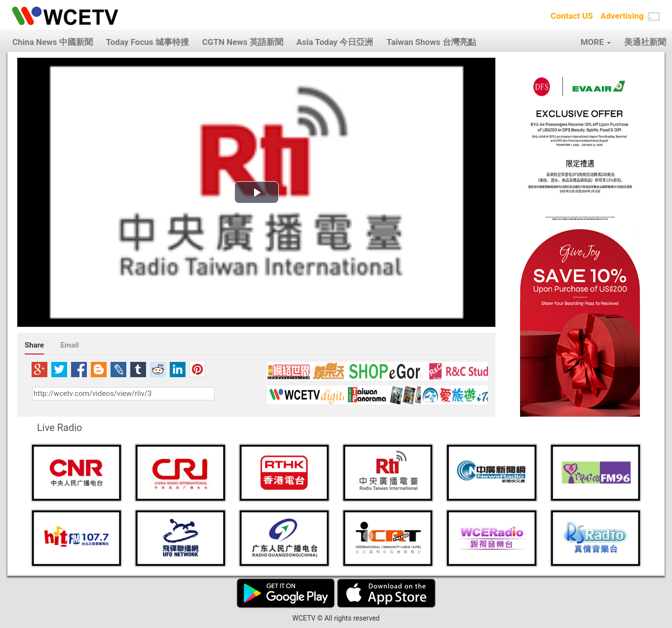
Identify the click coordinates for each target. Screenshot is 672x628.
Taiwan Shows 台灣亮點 (431, 42)
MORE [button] (596, 42)
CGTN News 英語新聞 (243, 42)
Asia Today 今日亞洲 (335, 42)
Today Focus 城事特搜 (148, 42)
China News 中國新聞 (53, 42)
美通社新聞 (645, 42)
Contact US (572, 16)
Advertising (622, 16)
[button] (654, 17)
